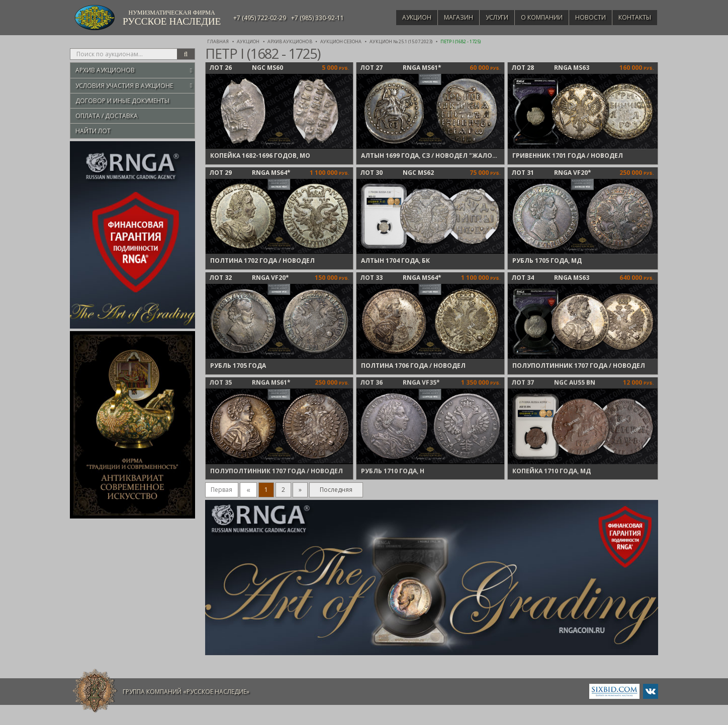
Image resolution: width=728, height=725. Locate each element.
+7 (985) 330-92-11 (317, 18)
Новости (586, 17)
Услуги (487, 17)
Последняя (336, 490)
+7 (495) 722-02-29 (260, 18)
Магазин (446, 17)
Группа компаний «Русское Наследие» (186, 692)
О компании (535, 17)
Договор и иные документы (122, 101)
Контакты (633, 17)
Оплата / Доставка (107, 116)
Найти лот (93, 131)
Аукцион (402, 17)
